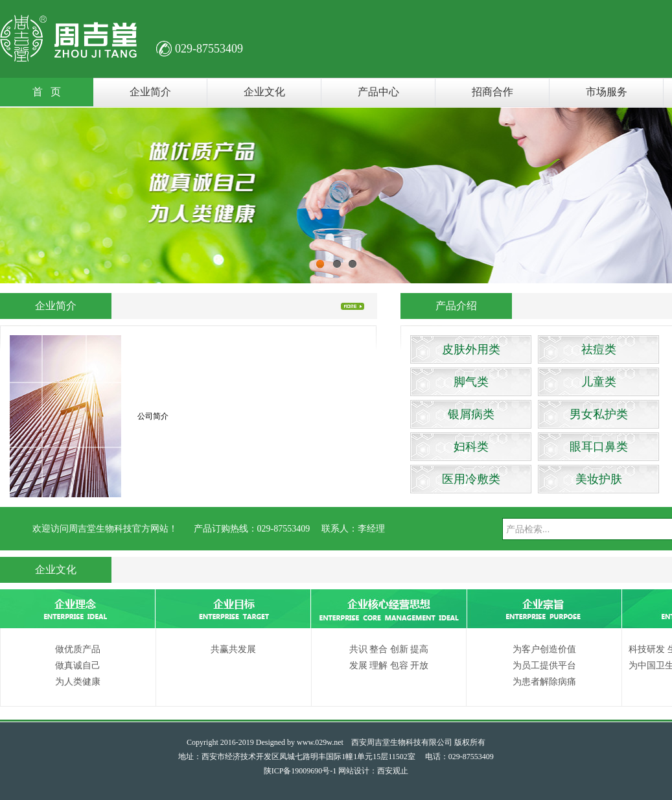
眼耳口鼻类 (599, 447)
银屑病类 (471, 414)
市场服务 (607, 92)
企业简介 (150, 92)
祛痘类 (599, 349)
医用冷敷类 (471, 479)
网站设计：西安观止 (373, 771)
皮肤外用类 (471, 349)
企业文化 (264, 92)
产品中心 (378, 92)
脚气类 (471, 382)
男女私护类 (599, 414)
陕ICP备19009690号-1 (300, 771)
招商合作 (492, 92)
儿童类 (599, 382)
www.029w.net (320, 742)
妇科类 (471, 447)
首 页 (47, 92)
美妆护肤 (599, 479)
